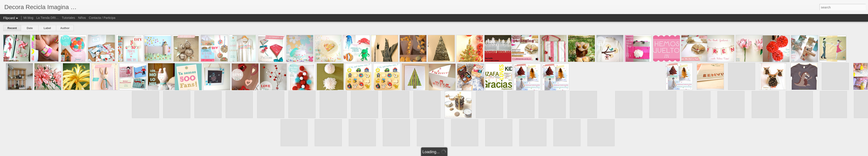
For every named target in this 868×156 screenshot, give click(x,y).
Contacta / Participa (102, 18)
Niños (82, 18)
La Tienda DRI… (48, 18)
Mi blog (28, 18)
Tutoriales (68, 18)
